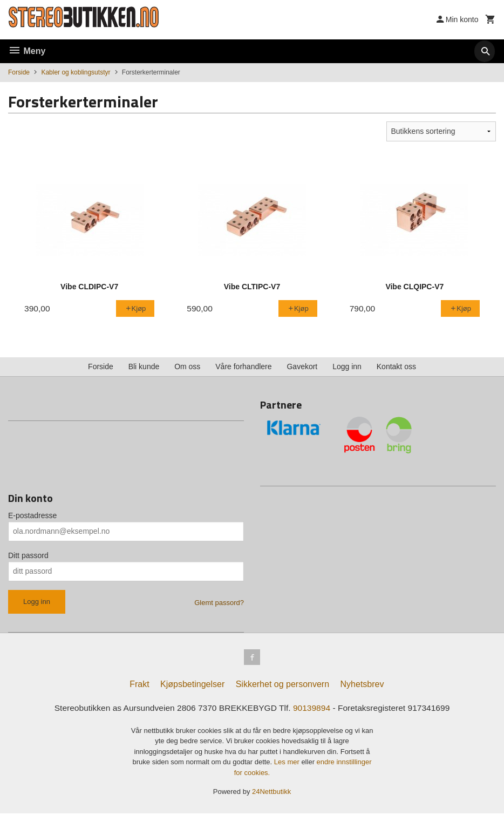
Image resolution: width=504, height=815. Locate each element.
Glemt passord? (219, 603)
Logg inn (347, 366)
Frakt (139, 686)
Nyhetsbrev (362, 686)
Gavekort (302, 366)
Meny (27, 51)
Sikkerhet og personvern (282, 686)
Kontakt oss (396, 366)
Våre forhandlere (243, 366)
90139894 (313, 709)
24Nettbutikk (271, 794)
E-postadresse (32, 515)
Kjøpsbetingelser (192, 686)
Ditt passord (28, 555)
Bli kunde (144, 366)
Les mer (288, 764)
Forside (19, 72)
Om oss (187, 366)
